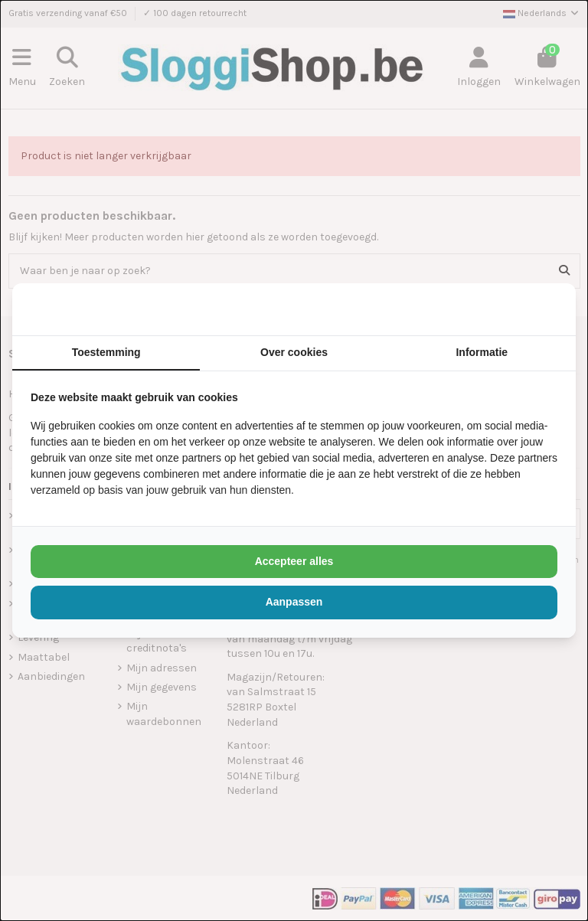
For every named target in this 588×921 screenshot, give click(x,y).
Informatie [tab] (482, 352)
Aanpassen (294, 602)
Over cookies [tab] (294, 352)
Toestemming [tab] (106, 352)
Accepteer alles (294, 561)
